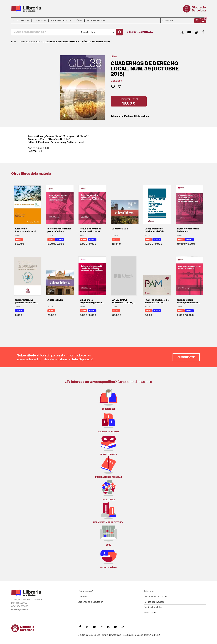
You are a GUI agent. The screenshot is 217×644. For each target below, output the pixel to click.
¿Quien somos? (85, 591)
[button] (203, 21)
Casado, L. (34, 139)
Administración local (122, 116)
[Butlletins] (115, 627)
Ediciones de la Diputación (90, 602)
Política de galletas (153, 607)
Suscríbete (186, 357)
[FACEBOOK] (203, 32)
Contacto (82, 596)
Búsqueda (140, 32)
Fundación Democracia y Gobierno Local (61, 142)
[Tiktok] (123, 627)
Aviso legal (149, 591)
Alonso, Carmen (45, 136)
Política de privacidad (154, 602)
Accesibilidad (151, 613)
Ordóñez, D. (56, 139)
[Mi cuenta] (197, 21)
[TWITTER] (182, 32)
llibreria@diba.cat (20, 609)
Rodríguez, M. (72, 136)
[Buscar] (119, 32)
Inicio (14, 42)
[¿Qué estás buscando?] (45, 32)
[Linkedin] (108, 627)
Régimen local (142, 116)
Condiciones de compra (156, 596)
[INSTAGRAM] (196, 32)
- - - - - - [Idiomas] (177, 21)
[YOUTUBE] (189, 32)
